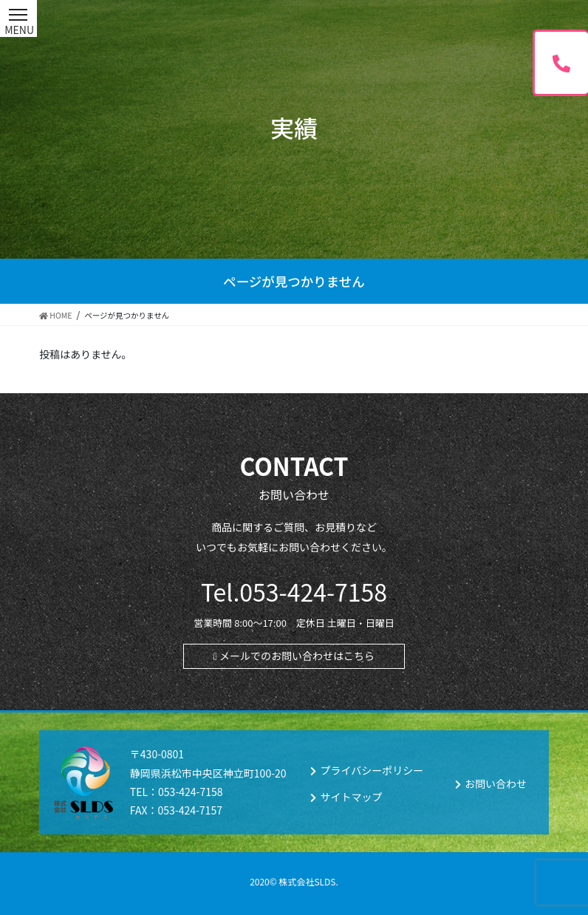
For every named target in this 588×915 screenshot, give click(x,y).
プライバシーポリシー (372, 770)
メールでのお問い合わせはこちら (297, 656)
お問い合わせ (496, 783)
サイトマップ (351, 797)
